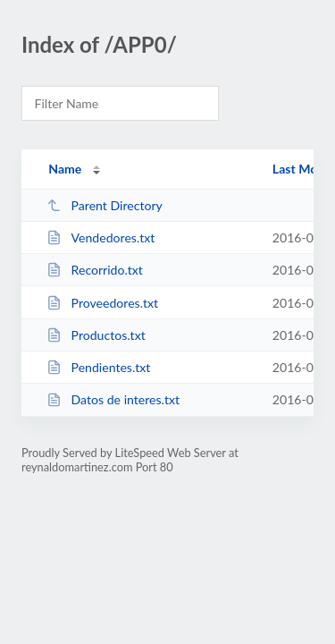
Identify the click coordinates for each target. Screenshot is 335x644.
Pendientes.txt (98, 367)
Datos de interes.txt (113, 399)
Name (65, 169)
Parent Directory (105, 205)
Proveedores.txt (102, 303)
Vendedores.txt (100, 237)
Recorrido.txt (95, 270)
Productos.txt (96, 335)
